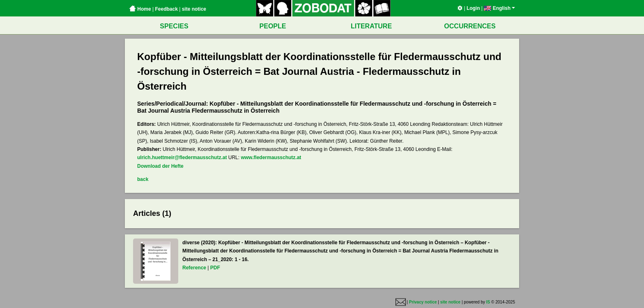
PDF (215, 268)
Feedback (166, 9)
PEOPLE (273, 26)
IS (488, 302)
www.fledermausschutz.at (271, 157)
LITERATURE (371, 26)
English (499, 8)
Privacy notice (423, 302)
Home (140, 9)
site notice (194, 9)
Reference (194, 268)
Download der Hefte (160, 166)
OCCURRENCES (470, 26)
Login (473, 8)
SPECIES (174, 26)
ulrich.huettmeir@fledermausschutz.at (182, 157)
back (143, 179)
